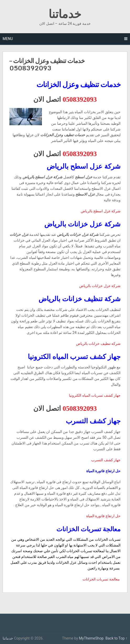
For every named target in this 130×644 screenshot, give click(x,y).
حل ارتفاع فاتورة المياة (103, 516)
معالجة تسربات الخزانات (102, 579)
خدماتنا (65, 14)
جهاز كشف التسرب (106, 460)
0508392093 (80, 99)
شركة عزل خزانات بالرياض (100, 286)
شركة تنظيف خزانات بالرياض (98, 344)
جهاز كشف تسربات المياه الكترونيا (95, 395)
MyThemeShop (91, 638)
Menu (8, 39)
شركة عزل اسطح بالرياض (101, 211)
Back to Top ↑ (116, 638)
